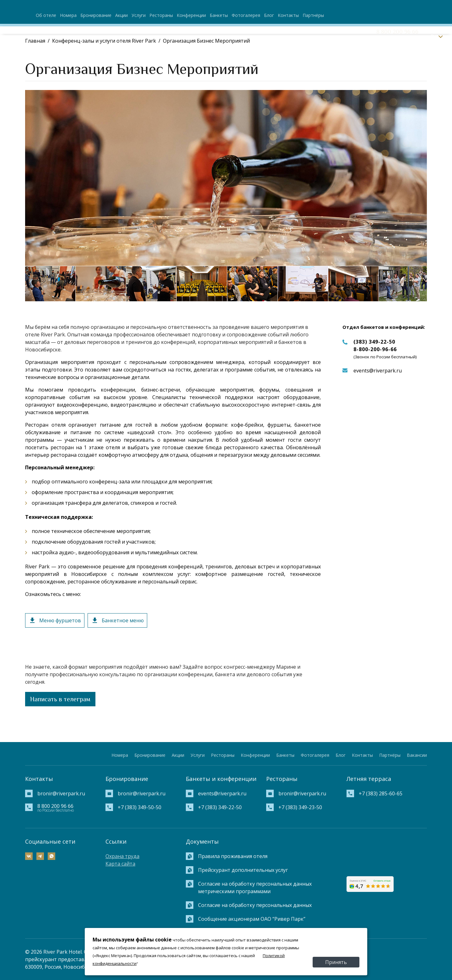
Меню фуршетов (60, 620)
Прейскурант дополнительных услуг (243, 870)
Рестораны (161, 15)
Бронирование (96, 15)
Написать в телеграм (60, 699)
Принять (336, 962)
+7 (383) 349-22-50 (220, 807)
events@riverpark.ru (378, 371)
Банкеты (219, 15)
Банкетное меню (123, 620)
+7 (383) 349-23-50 (300, 807)
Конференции (191, 15)
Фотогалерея (246, 15)
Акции (121, 15)
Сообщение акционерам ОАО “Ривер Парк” (252, 919)
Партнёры (313, 15)
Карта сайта (120, 864)
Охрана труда (122, 856)
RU (434, 36)
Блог (269, 15)
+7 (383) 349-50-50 (140, 807)
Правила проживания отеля (233, 856)
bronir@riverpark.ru (61, 793)
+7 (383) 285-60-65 (381, 793)
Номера (68, 15)
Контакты (288, 15)
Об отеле (46, 15)
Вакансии (417, 755)
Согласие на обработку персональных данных (255, 905)
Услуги (139, 15)
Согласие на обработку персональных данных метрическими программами (255, 888)
